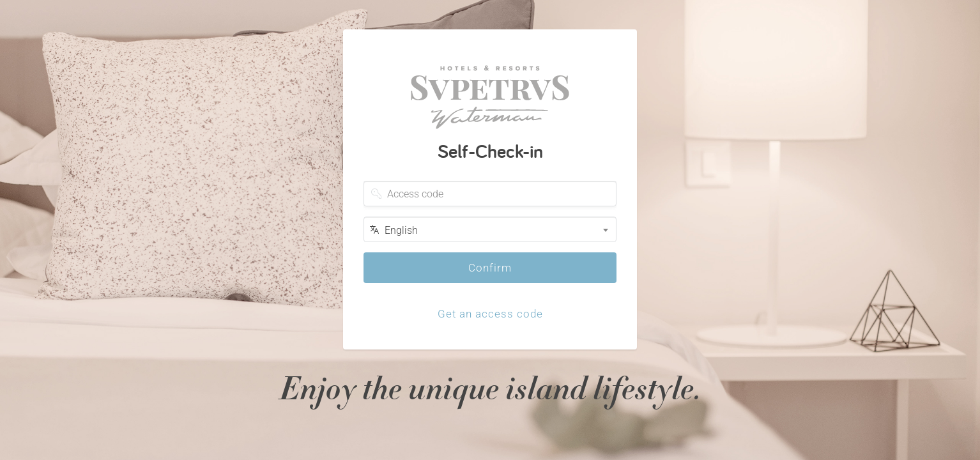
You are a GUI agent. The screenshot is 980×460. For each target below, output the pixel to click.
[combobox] (490, 229)
